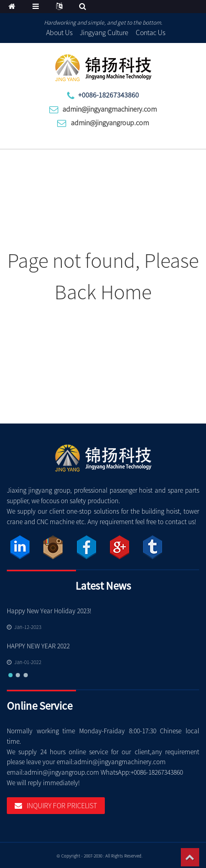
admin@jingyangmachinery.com (110, 109)
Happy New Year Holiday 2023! (49, 611)
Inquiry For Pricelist (62, 806)
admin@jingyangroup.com (110, 123)
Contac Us (151, 32)
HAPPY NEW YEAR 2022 (38, 646)
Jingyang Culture (104, 32)
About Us (59, 32)
